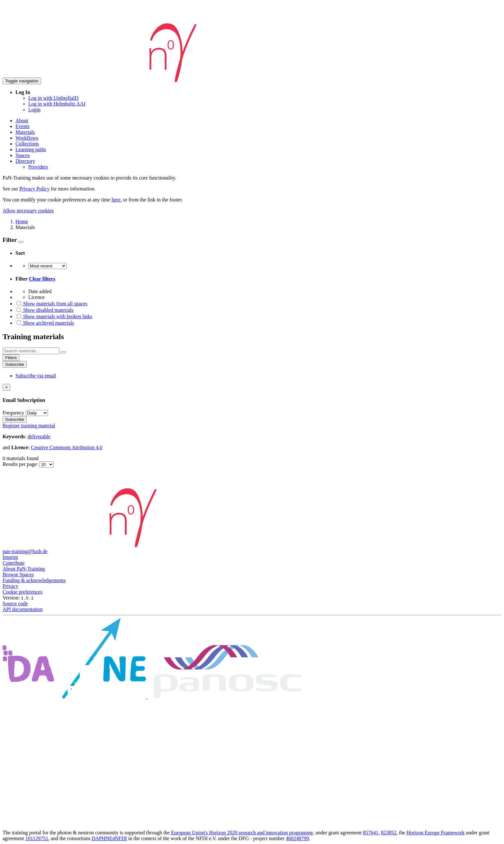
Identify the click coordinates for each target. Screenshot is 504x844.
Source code (15, 603)
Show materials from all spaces (51, 304)
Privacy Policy (34, 189)
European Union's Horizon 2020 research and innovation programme (242, 833)
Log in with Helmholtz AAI (57, 104)
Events (22, 126)
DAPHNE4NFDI (109, 838)
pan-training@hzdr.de (25, 551)
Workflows (27, 138)
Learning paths (31, 149)
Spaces (22, 155)
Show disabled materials (44, 310)
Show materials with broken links (54, 316)
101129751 (37, 838)
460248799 (297, 838)
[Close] (6, 387)
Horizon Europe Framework (436, 833)
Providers (38, 167)
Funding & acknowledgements (34, 580)
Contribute (14, 563)
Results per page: (21, 464)
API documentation (23, 609)
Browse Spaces (18, 575)
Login (34, 110)
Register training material (29, 426)
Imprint (10, 557)
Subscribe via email (36, 376)
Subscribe (15, 364)
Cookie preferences (22, 592)
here (116, 200)
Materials (25, 132)
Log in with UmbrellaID (53, 98)
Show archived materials (45, 323)
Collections (27, 144)
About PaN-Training (24, 569)
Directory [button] (25, 161)
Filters (11, 358)
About (22, 121)
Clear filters (42, 279)
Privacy (10, 586)
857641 (371, 833)
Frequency (14, 413)
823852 (389, 833)
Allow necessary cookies (28, 211)
